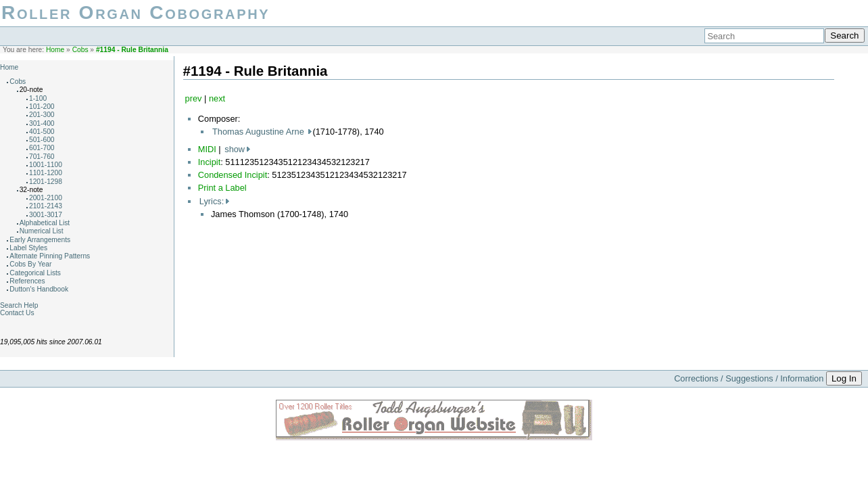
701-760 (42, 157)
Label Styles (28, 248)
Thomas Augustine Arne (259, 132)
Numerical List (42, 231)
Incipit (209, 162)
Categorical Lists (35, 273)
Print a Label (222, 188)
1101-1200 (46, 173)
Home (55, 50)
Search (844, 36)
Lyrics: (212, 201)
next (217, 98)
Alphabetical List (45, 223)
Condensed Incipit (233, 175)
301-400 (42, 123)
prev (194, 98)
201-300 (42, 115)
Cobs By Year (30, 264)
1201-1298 (46, 182)
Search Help (19, 305)
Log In (844, 378)
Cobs (80, 50)
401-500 (42, 132)
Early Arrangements (40, 240)
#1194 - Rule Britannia (132, 50)
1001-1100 (46, 165)
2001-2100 (46, 198)
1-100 (38, 98)
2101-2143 (46, 206)
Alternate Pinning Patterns (50, 256)
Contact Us (17, 313)
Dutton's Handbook (39, 289)
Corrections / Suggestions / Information (749, 378)
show (235, 149)
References (27, 281)
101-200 (42, 107)
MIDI (207, 149)
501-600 (42, 140)
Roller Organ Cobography (136, 13)
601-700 (42, 148)
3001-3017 (46, 215)
